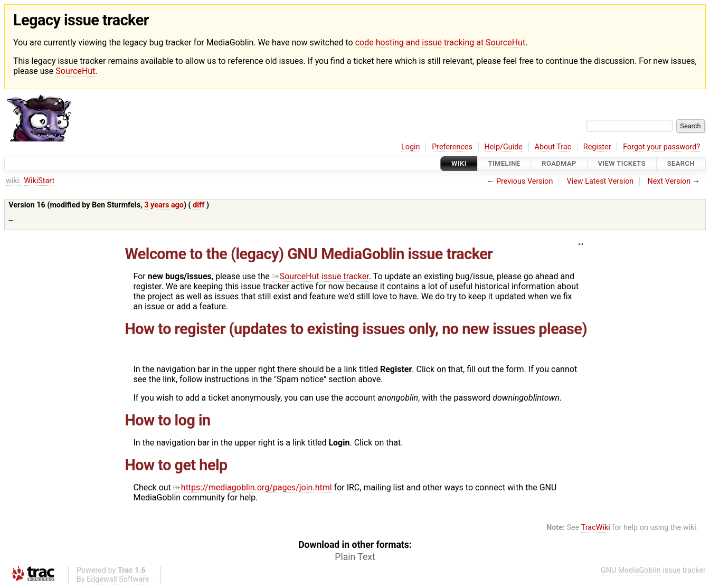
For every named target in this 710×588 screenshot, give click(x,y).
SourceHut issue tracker (320, 276)
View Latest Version (600, 181)
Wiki (459, 164)
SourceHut (75, 71)
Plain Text (355, 557)
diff (198, 205)
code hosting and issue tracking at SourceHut (440, 42)
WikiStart (39, 181)
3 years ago (164, 205)
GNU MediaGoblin (631, 570)
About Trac (553, 147)
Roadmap (559, 164)
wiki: (13, 181)
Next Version (669, 181)
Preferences (452, 147)
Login (411, 147)
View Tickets (622, 164)
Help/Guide (504, 147)
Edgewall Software (118, 579)
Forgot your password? (661, 147)
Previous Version (524, 181)
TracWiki (596, 528)
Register (597, 147)
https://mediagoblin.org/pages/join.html (253, 487)
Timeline (504, 164)
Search (681, 164)
